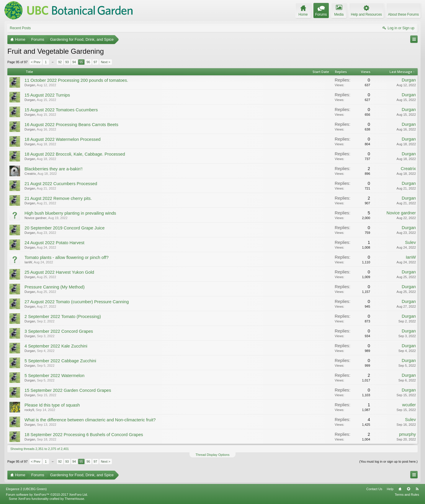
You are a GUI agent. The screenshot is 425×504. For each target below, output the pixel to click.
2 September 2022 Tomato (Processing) (63, 317)
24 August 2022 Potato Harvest (54, 243)
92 (60, 62)
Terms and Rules (407, 495)
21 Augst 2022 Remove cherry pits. (58, 198)
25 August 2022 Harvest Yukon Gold (59, 272)
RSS (417, 489)
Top (408, 489)
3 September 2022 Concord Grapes (59, 331)
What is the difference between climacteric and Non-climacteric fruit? (90, 420)
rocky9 (29, 410)
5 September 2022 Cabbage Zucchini (60, 361)
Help (390, 489)
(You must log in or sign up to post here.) (388, 461)
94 (74, 62)
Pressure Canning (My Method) (55, 287)
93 (67, 62)
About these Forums (403, 14)
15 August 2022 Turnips (47, 95)
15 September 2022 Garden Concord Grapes (68, 390)
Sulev (410, 242)
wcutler (409, 405)
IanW (28, 262)
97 (95, 62)
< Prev (36, 62)
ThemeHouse (74, 499)
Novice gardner (36, 218)
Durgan (30, 85)
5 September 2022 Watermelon (54, 376)
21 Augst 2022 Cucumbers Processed (61, 184)
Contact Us (374, 489)
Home (400, 489)
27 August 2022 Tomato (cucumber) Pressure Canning (77, 302)
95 (81, 62)
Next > (106, 62)
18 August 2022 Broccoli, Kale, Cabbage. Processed (75, 154)
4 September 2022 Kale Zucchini (56, 346)
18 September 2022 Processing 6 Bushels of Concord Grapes (84, 435)
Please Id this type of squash (52, 405)
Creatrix (30, 174)
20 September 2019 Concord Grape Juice (64, 228)
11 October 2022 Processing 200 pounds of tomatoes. (76, 80)
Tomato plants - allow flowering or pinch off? (67, 257)
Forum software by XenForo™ (47, 495)
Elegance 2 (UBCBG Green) (26, 489)
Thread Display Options (213, 455)
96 (88, 62)
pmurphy (407, 434)
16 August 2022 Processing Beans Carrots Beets (71, 125)
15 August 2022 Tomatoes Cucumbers (61, 110)
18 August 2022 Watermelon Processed (63, 139)
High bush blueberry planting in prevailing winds (70, 213)
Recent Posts (20, 28)
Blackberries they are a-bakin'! (54, 169)
